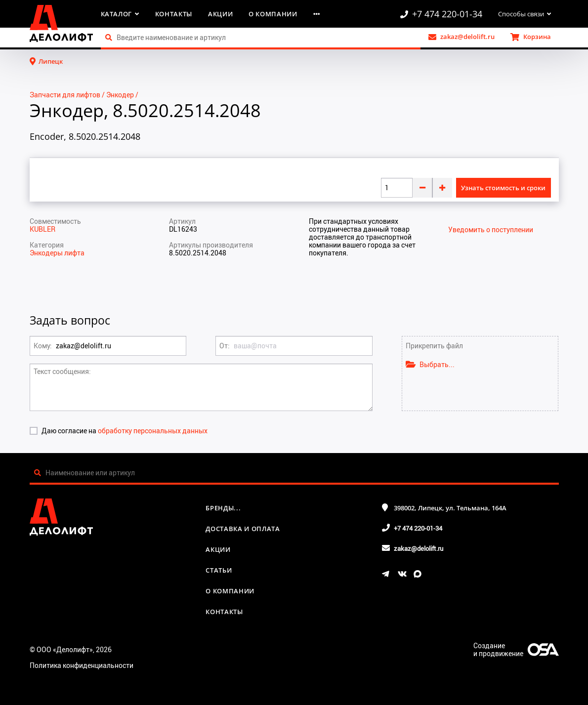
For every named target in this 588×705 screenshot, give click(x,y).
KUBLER (42, 229)
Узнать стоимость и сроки (503, 188)
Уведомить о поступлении (491, 230)
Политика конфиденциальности (82, 665)
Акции (220, 14)
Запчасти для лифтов (65, 95)
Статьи (219, 570)
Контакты (174, 14)
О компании (273, 14)
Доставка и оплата (243, 529)
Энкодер (120, 95)
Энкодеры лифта (57, 253)
